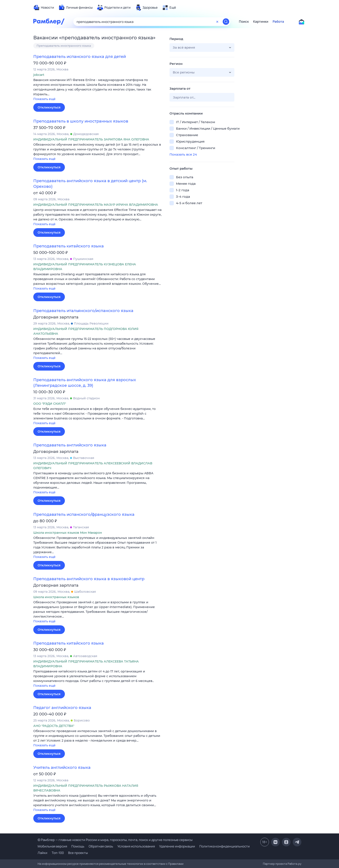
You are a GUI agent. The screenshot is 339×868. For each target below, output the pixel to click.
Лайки (42, 853)
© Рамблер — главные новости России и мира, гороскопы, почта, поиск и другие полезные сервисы (115, 840)
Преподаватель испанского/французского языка (84, 514)
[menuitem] (44, 8)
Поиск (244, 22)
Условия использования (136, 846)
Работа (278, 22)
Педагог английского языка (62, 708)
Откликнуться (49, 107)
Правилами (176, 864)
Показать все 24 (183, 154)
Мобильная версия (52, 846)
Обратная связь (101, 846)
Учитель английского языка (62, 768)
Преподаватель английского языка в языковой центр (89, 579)
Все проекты (78, 853)
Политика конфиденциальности (225, 846)
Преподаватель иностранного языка (64, 46)
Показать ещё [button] (44, 99)
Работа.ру (294, 864)
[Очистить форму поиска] (217, 22)
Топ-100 (58, 853)
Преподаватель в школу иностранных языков (81, 121)
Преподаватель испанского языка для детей (80, 57)
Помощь (78, 846)
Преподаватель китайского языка (69, 246)
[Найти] (226, 22)
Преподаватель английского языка (70, 445)
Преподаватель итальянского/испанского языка (83, 311)
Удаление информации (177, 846)
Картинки (261, 22)
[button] (98, 90)
